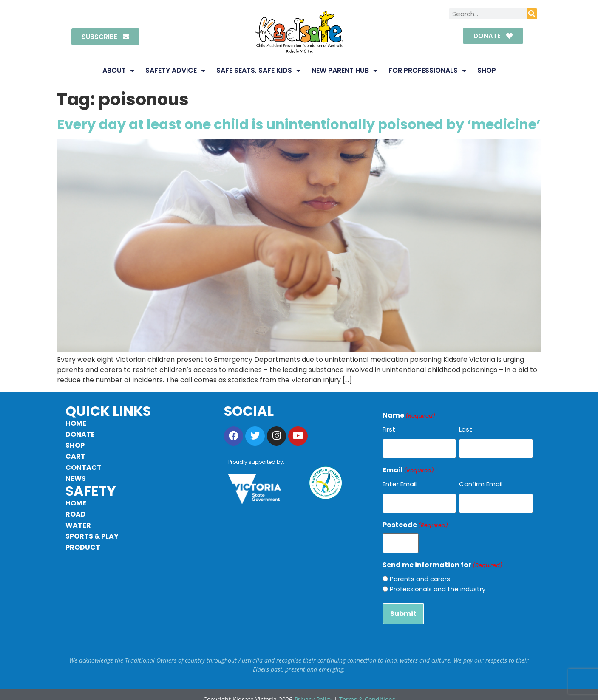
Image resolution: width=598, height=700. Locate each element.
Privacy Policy (313, 690)
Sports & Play (92, 536)
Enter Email (400, 482)
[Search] (532, 14)
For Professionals (427, 71)
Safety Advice (175, 71)
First (389, 429)
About (118, 71)
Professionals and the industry (438, 582)
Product (83, 547)
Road (76, 514)
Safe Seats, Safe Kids (258, 71)
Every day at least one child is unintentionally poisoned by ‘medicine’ (299, 124)
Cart (75, 456)
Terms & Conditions (367, 690)
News (76, 478)
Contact (84, 467)
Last (466, 429)
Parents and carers (420, 572)
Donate (80, 434)
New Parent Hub (344, 71)
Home (76, 423)
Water (78, 525)
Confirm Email (481, 482)
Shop (487, 70)
